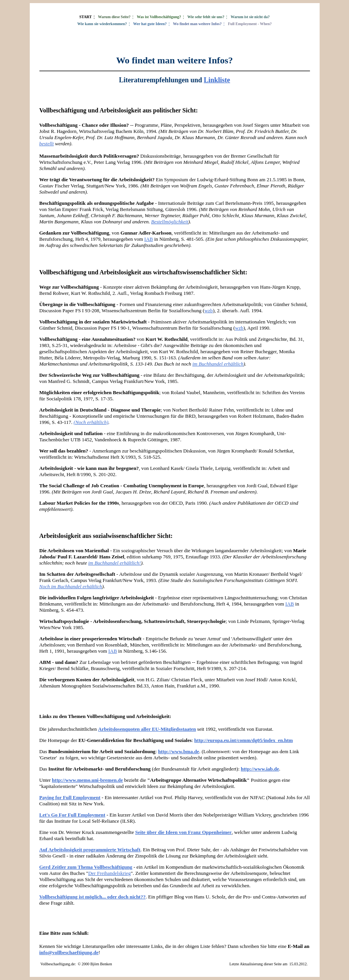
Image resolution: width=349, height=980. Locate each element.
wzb (209, 311)
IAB (148, 239)
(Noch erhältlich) (91, 422)
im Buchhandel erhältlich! (114, 563)
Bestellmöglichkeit (170, 222)
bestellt (47, 144)
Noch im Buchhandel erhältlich (71, 586)
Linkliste (217, 80)
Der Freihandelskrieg (109, 873)
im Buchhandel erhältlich (218, 364)
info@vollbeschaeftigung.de (69, 952)
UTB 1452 (81, 440)
